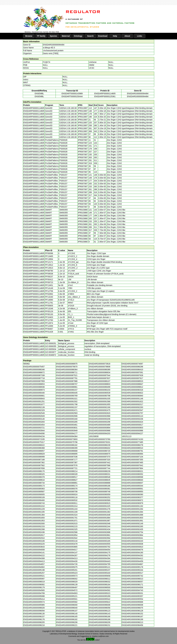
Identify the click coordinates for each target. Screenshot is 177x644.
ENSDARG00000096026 (34, 608)
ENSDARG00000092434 (100, 529)
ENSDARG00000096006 (100, 605)
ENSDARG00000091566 (100, 401)
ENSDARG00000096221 (67, 625)
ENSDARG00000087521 (67, 375)
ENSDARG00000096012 (100, 579)
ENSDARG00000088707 (67, 384)
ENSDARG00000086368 (34, 448)
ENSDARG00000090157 (67, 390)
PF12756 (49, 291)
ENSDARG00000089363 (34, 489)
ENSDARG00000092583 (67, 413)
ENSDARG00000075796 (67, 442)
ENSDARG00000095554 (132, 599)
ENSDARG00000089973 (34, 390)
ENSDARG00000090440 (34, 393)
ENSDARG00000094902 (34, 567)
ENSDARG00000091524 (67, 515)
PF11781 (49, 303)
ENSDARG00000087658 (34, 468)
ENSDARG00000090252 (100, 497)
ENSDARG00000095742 (132, 576)
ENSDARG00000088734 (34, 483)
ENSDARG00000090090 (132, 494)
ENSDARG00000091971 (67, 521)
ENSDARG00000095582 (67, 602)
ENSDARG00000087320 (100, 460)
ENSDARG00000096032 (100, 582)
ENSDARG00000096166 (100, 616)
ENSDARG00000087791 (67, 378)
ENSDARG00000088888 (100, 483)
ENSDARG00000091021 (67, 399)
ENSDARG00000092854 (67, 535)
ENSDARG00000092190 (100, 407)
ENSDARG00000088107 (100, 381)
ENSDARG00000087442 (100, 462)
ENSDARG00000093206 (100, 419)
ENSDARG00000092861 (100, 535)
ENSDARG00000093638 (132, 544)
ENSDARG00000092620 (100, 413)
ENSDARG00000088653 (34, 384)
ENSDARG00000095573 (67, 576)
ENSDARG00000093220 (132, 541)
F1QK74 (46, 62)
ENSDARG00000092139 (34, 407)
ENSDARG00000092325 (67, 529)
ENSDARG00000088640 (132, 480)
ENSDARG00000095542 (100, 599)
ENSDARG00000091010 (34, 506)
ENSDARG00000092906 (67, 416)
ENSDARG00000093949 (67, 431)
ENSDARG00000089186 (100, 486)
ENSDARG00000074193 (132, 439)
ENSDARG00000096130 (34, 614)
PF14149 (49, 288)
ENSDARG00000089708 (67, 492)
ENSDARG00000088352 (132, 474)
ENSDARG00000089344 (132, 486)
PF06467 (49, 329)
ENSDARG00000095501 (67, 599)
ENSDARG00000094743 (132, 590)
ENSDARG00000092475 (100, 410)
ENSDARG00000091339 (67, 512)
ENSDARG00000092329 (34, 410)
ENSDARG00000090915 (100, 503)
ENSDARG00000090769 (67, 396)
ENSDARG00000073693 (67, 439)
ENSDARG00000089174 (67, 486)
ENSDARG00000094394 (100, 558)
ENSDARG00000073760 (100, 439)
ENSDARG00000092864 (132, 535)
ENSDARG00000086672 (34, 372)
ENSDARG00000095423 (67, 573)
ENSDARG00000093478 (67, 544)
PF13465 (49, 256)
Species (53, 36)
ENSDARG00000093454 (34, 425)
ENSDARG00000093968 (100, 431)
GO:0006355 (51, 346)
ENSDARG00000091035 (100, 399)
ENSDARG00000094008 (34, 550)
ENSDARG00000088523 (132, 381)
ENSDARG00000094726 (67, 564)
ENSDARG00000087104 (132, 457)
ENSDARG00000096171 (132, 585)
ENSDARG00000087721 (67, 468)
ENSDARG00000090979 (132, 503)
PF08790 (49, 271)
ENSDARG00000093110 (132, 416)
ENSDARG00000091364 (132, 512)
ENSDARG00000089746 (100, 492)
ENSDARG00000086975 (100, 454)
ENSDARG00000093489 (100, 425)
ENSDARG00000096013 (132, 579)
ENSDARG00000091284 (132, 509)
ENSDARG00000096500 (100, 587)
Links (140, 36)
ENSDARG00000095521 (34, 576)
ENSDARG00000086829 (34, 454)
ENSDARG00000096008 (132, 605)
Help (115, 36)
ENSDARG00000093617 (132, 425)
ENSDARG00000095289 (100, 596)
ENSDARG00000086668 (67, 451)
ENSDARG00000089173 (34, 486)
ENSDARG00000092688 (100, 532)
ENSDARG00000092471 (67, 410)
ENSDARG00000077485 (132, 442)
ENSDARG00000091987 (100, 521)
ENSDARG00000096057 (132, 582)
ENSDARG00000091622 (132, 401)
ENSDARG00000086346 (34, 370)
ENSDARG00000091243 (67, 509)
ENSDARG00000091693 (34, 518)
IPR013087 (83, 108)
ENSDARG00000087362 (34, 462)
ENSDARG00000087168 (34, 460)
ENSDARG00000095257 (34, 573)
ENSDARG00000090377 (132, 497)
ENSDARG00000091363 (100, 512)
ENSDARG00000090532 (67, 500)
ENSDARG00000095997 (34, 579)
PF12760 (49, 320)
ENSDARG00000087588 (100, 465)
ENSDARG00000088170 (34, 471)
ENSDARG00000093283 (34, 422)
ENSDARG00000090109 (34, 497)
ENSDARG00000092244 (100, 526)
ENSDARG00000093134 (67, 541)
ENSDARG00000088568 (132, 477)
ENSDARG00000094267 (67, 555)
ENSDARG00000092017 (132, 404)
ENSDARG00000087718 (34, 378)
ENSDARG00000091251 (34, 401)
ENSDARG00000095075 (67, 567)
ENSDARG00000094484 (54, 45)
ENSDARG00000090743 (34, 503)
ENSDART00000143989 (72, 94)
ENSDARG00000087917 (132, 378)
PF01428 (49, 332)
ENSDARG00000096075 (132, 608)
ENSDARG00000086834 (100, 372)
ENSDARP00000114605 (105, 94)
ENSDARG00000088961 (67, 387)
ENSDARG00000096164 (100, 585)
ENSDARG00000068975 (67, 364)
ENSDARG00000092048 (100, 524)
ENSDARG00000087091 (132, 372)
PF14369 (49, 326)
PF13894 (49, 259)
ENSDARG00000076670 (67, 367)
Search (90, 36)
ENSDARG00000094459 (132, 561)
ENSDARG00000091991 (132, 521)
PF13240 (49, 297)
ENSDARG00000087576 (67, 465)
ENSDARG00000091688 (132, 515)
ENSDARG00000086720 (100, 451)
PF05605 (49, 306)
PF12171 (49, 262)
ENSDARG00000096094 (34, 611)
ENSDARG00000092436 (34, 532)
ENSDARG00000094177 (67, 433)
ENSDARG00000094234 (34, 436)
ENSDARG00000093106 (34, 541)
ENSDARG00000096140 (67, 614)
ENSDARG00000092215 (67, 526)
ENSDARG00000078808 (100, 367)
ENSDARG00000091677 (34, 404)
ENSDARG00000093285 (67, 422)
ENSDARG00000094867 (132, 564)
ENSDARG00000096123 (100, 611)
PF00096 (49, 253)
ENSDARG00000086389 (100, 370)
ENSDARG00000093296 (100, 422)
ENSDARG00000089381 (100, 489)
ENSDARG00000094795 (100, 564)
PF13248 (49, 309)
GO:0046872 (51, 355)
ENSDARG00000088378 (34, 477)
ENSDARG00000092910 (34, 538)
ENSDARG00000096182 (67, 619)
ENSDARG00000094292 (132, 555)
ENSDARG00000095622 (100, 602)
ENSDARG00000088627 (67, 480)
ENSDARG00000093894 (100, 428)
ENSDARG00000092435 (132, 529)
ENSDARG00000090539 (100, 393)
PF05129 (49, 311)
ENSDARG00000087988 (67, 381)
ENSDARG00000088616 (34, 480)
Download (103, 36)
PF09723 (49, 282)
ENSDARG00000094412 (132, 558)
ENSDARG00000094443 (100, 561)
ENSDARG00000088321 (132, 471)
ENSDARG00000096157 (34, 616)
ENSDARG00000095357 (132, 596)
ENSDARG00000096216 (34, 625)
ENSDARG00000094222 (34, 555)
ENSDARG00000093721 (34, 428)
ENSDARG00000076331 (100, 442)
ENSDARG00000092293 (132, 407)
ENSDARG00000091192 (132, 506)
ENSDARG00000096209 (100, 622)
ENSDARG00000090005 (34, 494)
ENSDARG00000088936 (34, 387)
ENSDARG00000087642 (132, 465)
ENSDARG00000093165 (100, 541)
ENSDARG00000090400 (34, 500)
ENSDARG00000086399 (67, 448)
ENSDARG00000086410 (132, 370)
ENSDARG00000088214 (67, 471)
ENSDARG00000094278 (100, 555)
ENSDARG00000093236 (132, 419)
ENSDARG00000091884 (100, 518)
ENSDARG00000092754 (132, 532)
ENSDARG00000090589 (100, 500)
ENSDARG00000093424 (132, 422)
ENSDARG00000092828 (34, 416)
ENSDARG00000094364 (67, 436)
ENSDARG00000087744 (100, 468)
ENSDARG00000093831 (67, 428)
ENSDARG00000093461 (67, 425)
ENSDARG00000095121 (100, 567)
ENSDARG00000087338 (34, 375)
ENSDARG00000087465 (132, 462)
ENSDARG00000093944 (34, 431)
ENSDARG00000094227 (132, 433)
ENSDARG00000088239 (100, 471)
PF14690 (49, 300)
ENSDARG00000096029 (67, 582)
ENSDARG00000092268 (34, 529)
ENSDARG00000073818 (100, 364)
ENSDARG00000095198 (34, 570)
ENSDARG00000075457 (34, 367)
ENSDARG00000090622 (132, 393)
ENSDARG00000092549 (34, 413)
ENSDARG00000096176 (34, 619)
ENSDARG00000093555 (100, 544)
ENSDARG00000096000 (67, 605)
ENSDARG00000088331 (100, 474)
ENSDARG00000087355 (132, 460)
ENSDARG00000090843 (34, 399)
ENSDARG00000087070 (100, 457)
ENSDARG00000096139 (67, 585)
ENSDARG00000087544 (100, 375)
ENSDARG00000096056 (100, 608)
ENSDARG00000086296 (132, 367)
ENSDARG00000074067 (132, 364)
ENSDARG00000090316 (132, 390)
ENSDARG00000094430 (67, 561)
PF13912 (49, 265)
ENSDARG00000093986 (132, 431)
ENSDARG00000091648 (100, 515)
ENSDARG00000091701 (67, 518)
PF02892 (49, 294)
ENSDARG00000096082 (34, 585)
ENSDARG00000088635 (100, 480)
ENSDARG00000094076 (132, 550)
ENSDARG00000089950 (132, 492)
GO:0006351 (51, 343)
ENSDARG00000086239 (100, 445)
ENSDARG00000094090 (34, 433)
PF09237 (49, 277)
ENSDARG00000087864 (132, 468)
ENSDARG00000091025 (100, 506)
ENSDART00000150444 (72, 96)
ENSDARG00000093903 (132, 428)
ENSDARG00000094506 (132, 587)
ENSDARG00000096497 (67, 587)
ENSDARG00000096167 (132, 616)
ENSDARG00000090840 (132, 396)
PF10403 (49, 317)
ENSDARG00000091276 (100, 509)
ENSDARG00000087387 (67, 462)
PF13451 (49, 285)
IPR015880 (83, 210)
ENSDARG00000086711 (67, 372)
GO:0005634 (51, 349)
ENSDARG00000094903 (67, 593)
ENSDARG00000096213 (132, 622)
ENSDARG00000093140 (34, 419)
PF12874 (49, 323)
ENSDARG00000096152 (132, 614)
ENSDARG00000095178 (132, 567)
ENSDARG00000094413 (34, 561)
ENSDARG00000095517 (132, 573)
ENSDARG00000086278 (132, 445)
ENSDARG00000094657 (34, 564)
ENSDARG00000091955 (100, 404)
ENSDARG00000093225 (34, 544)
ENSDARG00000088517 (67, 477)
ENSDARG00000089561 (132, 489)
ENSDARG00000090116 (67, 497)
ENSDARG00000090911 (67, 503)
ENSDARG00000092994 (100, 538)
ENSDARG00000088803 (100, 384)
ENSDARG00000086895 (67, 454)
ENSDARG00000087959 (34, 381)
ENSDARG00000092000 (34, 524)
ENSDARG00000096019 (34, 582)
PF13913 (49, 268)
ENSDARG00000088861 (67, 483)
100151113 (127, 436)
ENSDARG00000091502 (67, 401)
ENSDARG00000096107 (67, 611)
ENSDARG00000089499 (100, 387)
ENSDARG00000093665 (67, 547)
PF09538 (49, 274)
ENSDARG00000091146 (132, 399)
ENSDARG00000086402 (100, 448)
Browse (29, 36)
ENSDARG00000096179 (34, 587)
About (127, 36)
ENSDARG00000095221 (67, 596)
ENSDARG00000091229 (34, 509)
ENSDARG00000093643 (34, 547)
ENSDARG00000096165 (67, 616)
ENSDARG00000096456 (132, 625)
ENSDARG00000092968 (100, 416)
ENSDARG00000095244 (132, 570)
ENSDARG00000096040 (67, 608)
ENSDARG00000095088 (34, 596)
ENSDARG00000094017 (67, 550)
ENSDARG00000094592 (100, 590)
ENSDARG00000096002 (67, 579)
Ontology (78, 36)
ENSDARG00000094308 (34, 558)
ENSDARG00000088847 (132, 384)
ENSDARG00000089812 (132, 387)
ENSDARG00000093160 (67, 419)
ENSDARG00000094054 (100, 550)
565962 (26, 364)
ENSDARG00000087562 (34, 465)
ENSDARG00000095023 (100, 593)
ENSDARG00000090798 (100, 396)
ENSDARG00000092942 (67, 538)
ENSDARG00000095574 (34, 602)
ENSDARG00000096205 (34, 622)
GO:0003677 (51, 352)
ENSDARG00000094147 (67, 553)
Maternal (66, 36)
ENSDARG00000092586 (67, 532)
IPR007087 (83, 140)
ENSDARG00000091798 (67, 404)
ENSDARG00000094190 (132, 553)
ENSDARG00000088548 (100, 477)
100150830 (94, 436)
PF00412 (49, 279)
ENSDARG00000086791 (132, 451)
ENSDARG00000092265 (132, 526)
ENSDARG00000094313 (67, 558)
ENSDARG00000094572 (67, 590)
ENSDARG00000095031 (132, 593)
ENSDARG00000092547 (132, 410)
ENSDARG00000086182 (67, 445)
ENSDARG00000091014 (67, 506)
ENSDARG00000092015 (67, 524)
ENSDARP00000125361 (105, 96)
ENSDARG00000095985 (34, 605)
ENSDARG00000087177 (67, 460)
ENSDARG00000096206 (67, 622)
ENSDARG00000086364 (67, 370)
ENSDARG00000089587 (34, 492)
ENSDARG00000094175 (100, 553)
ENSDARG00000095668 (132, 602)
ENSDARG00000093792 (100, 547)
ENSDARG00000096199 (132, 619)
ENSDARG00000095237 (100, 570)
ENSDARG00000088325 (34, 474)
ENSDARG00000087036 (67, 457)
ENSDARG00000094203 (100, 433)
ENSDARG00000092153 (34, 526)
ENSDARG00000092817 (34, 535)
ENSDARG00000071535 (34, 439)
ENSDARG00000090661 (34, 396)
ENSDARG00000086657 (34, 451)
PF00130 (49, 314)
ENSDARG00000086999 (34, 457)
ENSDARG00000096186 (100, 619)
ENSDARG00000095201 (67, 570)
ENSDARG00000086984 (132, 454)
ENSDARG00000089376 (67, 489)
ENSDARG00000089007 (132, 483)
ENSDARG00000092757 (132, 413)
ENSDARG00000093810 (132, 547)
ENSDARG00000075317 (34, 442)
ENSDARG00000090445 (67, 393)
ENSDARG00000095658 (100, 576)
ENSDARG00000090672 (132, 500)
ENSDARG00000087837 (100, 378)
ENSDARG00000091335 (34, 512)
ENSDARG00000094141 (34, 553)
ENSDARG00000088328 (67, 474)
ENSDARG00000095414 (34, 599)
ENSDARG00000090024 (67, 494)
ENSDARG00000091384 (34, 515)
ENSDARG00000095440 (100, 573)
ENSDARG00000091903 (132, 518)
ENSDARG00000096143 (100, 614)
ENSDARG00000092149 (132, 524)
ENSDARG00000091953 (34, 521)
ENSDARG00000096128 (132, 611)
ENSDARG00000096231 (100, 625)
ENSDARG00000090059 (100, 494)
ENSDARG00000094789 (34, 593)
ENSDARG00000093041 (132, 538)
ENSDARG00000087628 (132, 375)
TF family (41, 36)
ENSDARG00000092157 (67, 407)
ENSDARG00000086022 (34, 445)
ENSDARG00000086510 (132, 448)
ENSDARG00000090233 (100, 390)
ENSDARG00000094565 (34, 590)
